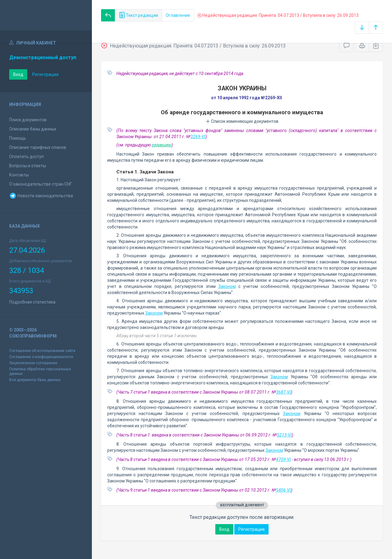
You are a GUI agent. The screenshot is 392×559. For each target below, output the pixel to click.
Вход (18, 74)
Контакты (19, 175)
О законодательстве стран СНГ (41, 184)
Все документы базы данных (35, 380)
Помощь (18, 138)
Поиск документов (28, 120)
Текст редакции (138, 15)
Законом (227, 286)
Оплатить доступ (26, 157)
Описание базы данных (33, 129)
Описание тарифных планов (38, 147)
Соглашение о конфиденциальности (41, 357)
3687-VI (283, 392)
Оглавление (178, 15)
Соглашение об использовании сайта (42, 351)
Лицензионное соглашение (33, 363)
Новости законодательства (41, 196)
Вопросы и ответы (28, 166)
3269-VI (198, 137)
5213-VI (284, 435)
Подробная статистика (32, 302)
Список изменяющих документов (242, 121)
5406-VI (283, 490)
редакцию (162, 145)
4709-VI (283, 459)
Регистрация (45, 74)
